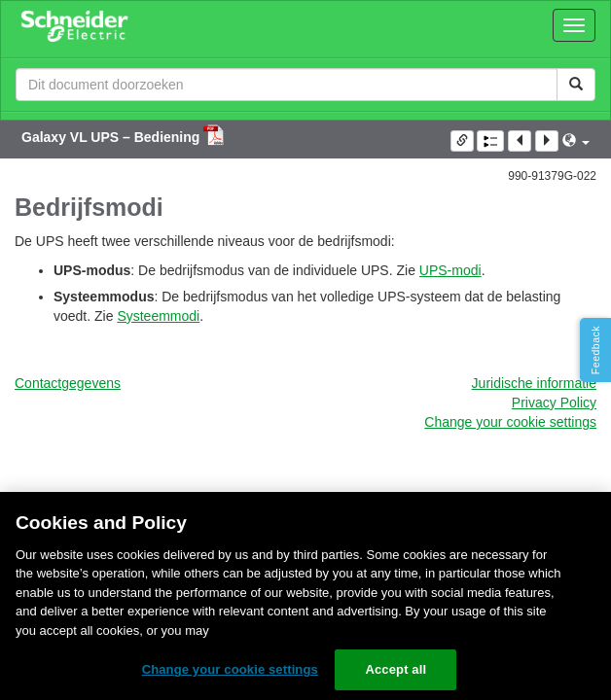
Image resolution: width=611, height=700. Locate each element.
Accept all (395, 669)
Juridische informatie (534, 383)
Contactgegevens (68, 383)
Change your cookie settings (510, 422)
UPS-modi (450, 270)
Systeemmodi (158, 316)
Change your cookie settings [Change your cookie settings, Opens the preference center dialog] (230, 669)
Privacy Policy (554, 402)
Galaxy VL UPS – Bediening (112, 137)
